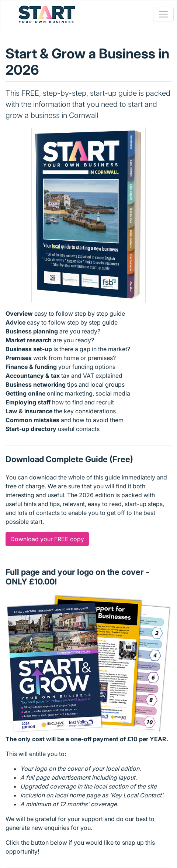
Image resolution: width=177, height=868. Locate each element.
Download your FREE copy (47, 539)
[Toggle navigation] (163, 14)
